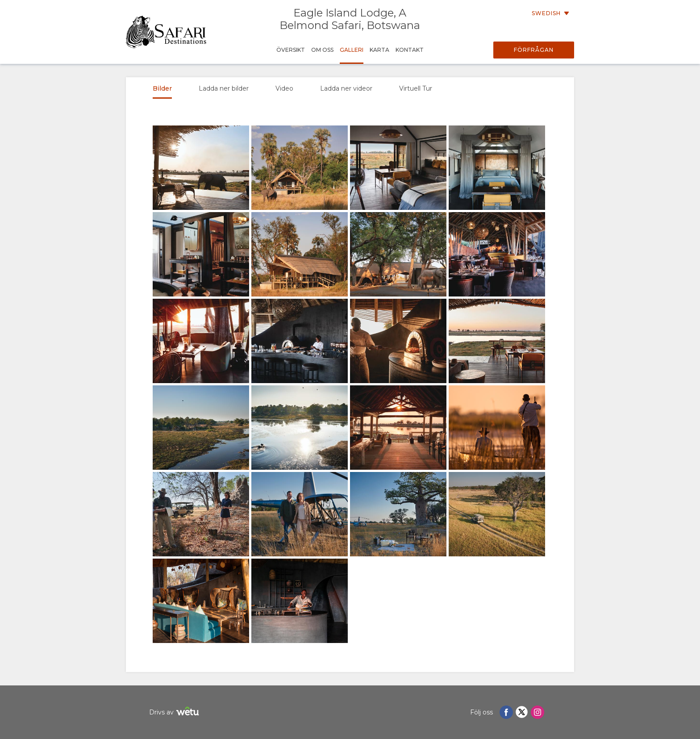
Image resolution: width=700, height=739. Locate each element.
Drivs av (175, 712)
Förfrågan (534, 50)
